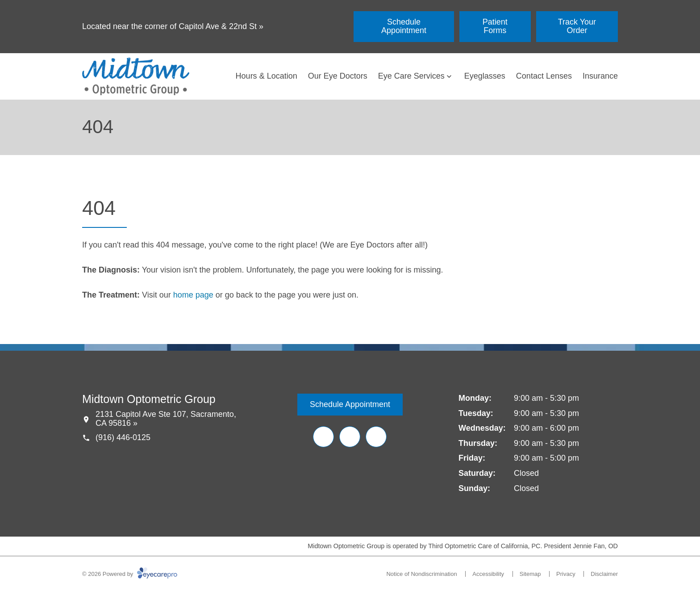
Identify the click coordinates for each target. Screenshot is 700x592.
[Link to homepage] (136, 76)
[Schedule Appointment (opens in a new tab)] (404, 27)
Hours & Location (267, 76)
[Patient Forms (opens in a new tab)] (495, 27)
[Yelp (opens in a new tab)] (350, 437)
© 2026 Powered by (130, 574)
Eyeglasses (485, 76)
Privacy (566, 574)
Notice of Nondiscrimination (421, 574)
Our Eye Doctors (338, 76)
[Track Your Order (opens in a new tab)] (577, 27)
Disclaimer (604, 574)
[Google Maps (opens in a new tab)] (376, 437)
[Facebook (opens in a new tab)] (323, 437)
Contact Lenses (544, 76)
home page (193, 295)
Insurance (600, 76)
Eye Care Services (411, 76)
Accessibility (488, 574)
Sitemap (530, 574)
